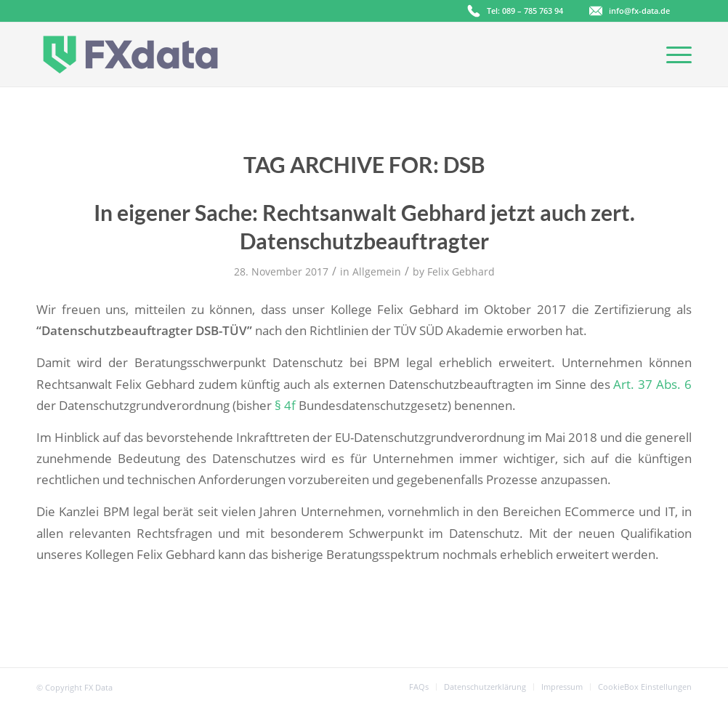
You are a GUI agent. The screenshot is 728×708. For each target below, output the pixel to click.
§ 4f (285, 405)
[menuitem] (419, 687)
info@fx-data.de (639, 11)
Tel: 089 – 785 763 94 (525, 11)
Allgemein (377, 271)
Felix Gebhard (461, 271)
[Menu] (674, 55)
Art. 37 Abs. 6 (652, 384)
